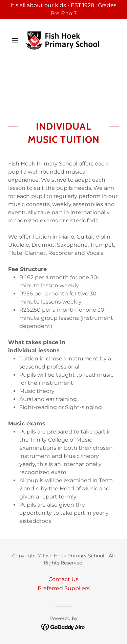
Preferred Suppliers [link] (64, 588)
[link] (63, 41)
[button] (16, 41)
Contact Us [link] (63, 579)
